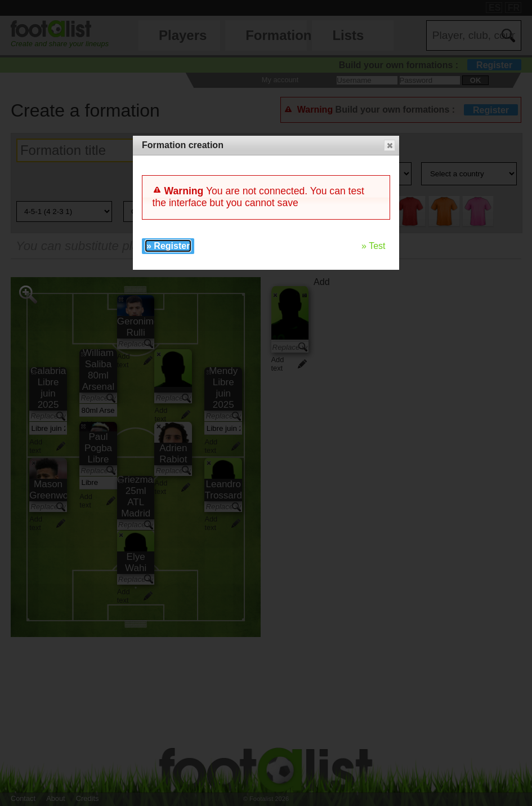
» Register (168, 246)
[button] (390, 145)
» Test (373, 246)
